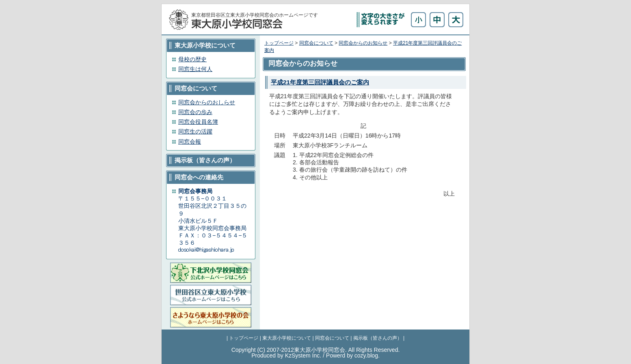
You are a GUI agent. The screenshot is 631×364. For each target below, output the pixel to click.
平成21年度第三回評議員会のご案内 (320, 82)
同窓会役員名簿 (198, 122)
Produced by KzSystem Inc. (286, 355)
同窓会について (316, 43)
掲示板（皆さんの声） (378, 338)
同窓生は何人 (195, 69)
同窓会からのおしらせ (207, 102)
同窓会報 (190, 142)
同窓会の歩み (195, 112)
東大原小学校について (287, 338)
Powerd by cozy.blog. (353, 355)
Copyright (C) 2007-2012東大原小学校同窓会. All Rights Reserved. (316, 350)
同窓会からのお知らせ (363, 43)
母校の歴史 (192, 59)
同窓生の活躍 (195, 131)
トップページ (279, 43)
